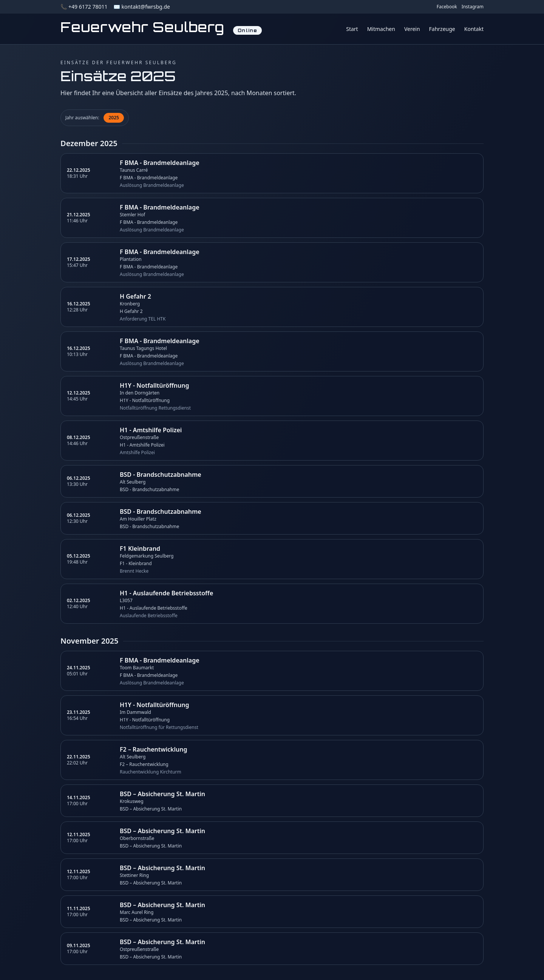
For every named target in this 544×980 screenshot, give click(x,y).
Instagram (473, 7)
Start (352, 29)
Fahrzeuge (442, 29)
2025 (114, 118)
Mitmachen (381, 29)
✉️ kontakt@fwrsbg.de (141, 7)
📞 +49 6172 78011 (84, 7)
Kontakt (474, 29)
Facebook (447, 7)
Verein (412, 29)
